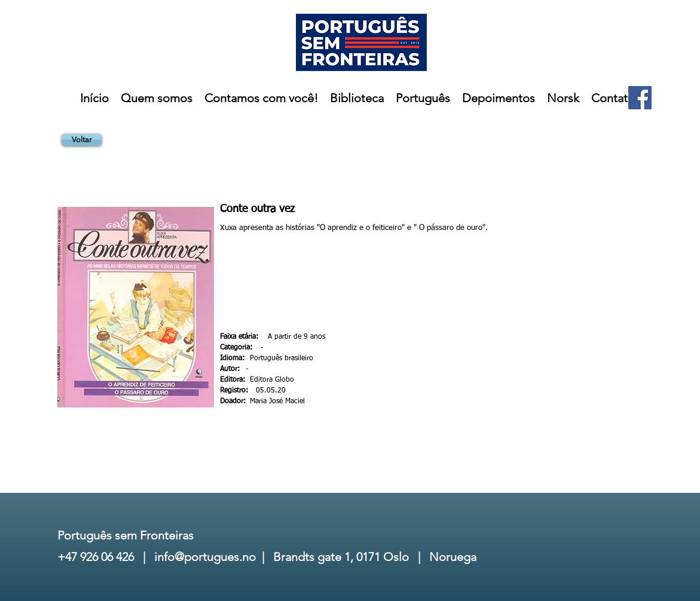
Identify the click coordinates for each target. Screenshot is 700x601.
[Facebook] (640, 98)
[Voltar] (82, 140)
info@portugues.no (205, 557)
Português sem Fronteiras (126, 535)
